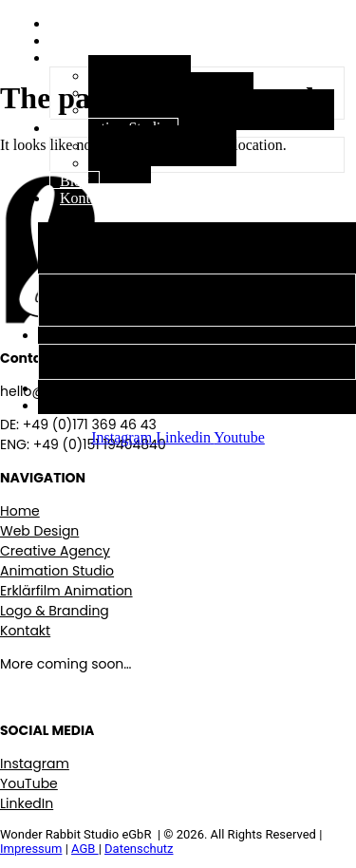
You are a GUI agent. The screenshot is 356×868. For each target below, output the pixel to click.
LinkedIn (27, 803)
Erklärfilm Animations (142, 301)
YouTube (29, 783)
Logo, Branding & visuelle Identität (211, 110)
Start (74, 23)
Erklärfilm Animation (66, 591)
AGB (85, 849)
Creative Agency (98, 264)
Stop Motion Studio (162, 146)
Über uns (87, 40)
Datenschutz (139, 849)
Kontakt (84, 198)
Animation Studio (102, 335)
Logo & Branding (55, 611)
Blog (75, 181)
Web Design (117, 283)
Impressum (31, 849)
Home (20, 511)
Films (120, 163)
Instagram (35, 764)
